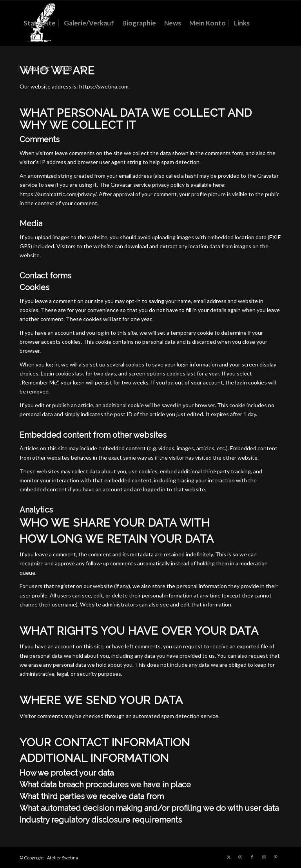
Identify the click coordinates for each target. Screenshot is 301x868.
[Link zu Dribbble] (240, 857)
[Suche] (83, 69)
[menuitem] (40, 23)
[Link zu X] (228, 857)
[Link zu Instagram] (264, 857)
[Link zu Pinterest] (276, 857)
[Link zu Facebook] (252, 857)
